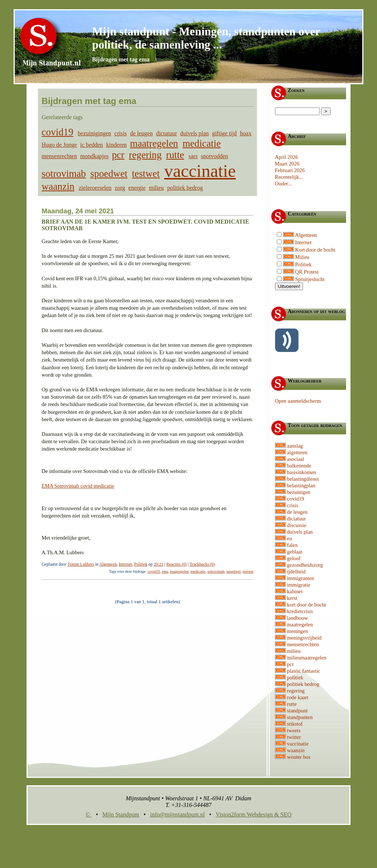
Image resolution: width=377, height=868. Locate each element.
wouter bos (299, 757)
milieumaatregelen (307, 658)
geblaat (295, 552)
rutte (175, 155)
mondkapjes (94, 156)
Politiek (141, 564)
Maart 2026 (287, 164)
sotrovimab (64, 174)
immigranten (301, 578)
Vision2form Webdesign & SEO (254, 814)
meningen (298, 631)
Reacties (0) (177, 564)
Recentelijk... (289, 177)
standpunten (300, 717)
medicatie (202, 143)
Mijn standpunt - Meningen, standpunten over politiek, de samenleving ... (206, 38)
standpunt (297, 711)
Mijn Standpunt (121, 814)
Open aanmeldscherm (298, 401)
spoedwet (109, 174)
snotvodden (215, 156)
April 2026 (287, 157)
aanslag (295, 446)
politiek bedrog (185, 188)
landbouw (298, 618)
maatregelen (154, 143)
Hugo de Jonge (59, 145)
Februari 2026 (290, 170)
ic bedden (92, 145)
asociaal (296, 459)
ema (165, 571)
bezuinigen (299, 492)
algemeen (297, 452)
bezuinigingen (94, 133)
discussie (297, 525)
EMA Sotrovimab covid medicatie (78, 486)
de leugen (141, 133)
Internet (126, 564)
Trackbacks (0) (202, 564)
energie (137, 188)
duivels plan (194, 133)
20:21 (158, 564)
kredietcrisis (300, 611)
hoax (246, 133)
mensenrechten (59, 156)
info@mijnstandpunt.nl (178, 814)
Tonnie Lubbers (81, 564)
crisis (121, 133)
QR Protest (307, 272)
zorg (120, 188)
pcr (118, 155)
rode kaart (298, 697)
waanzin (58, 186)
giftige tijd (224, 133)
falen (293, 545)
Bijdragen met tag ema (121, 59)
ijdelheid (296, 572)
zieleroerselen (95, 188)
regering (145, 155)
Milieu (302, 257)
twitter (294, 737)
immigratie (299, 585)
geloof (294, 558)
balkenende (299, 466)
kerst (292, 598)
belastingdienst (303, 479)
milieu (156, 188)
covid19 (57, 132)
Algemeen (108, 564)
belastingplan (301, 485)
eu (290, 538)
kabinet (295, 591)
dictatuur (167, 133)
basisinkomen (302, 472)
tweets (294, 730)
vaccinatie (200, 171)
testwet (146, 174)
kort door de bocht (307, 605)
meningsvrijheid (304, 638)
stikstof (295, 724)
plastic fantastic (304, 671)
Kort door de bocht (315, 250)
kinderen (116, 145)
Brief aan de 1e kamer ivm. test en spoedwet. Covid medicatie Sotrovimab (145, 225)
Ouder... (283, 184)
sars (193, 156)
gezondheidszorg (305, 565)
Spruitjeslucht (310, 279)
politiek (295, 677)
